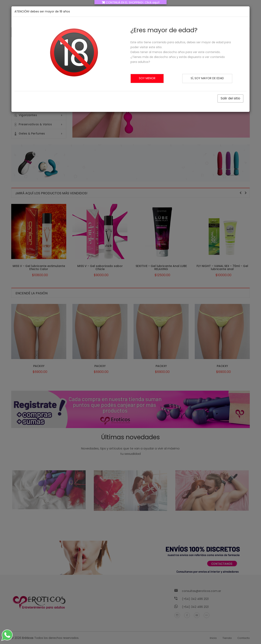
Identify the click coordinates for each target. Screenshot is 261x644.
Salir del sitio (230, 98)
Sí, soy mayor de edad (207, 78)
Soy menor (147, 78)
